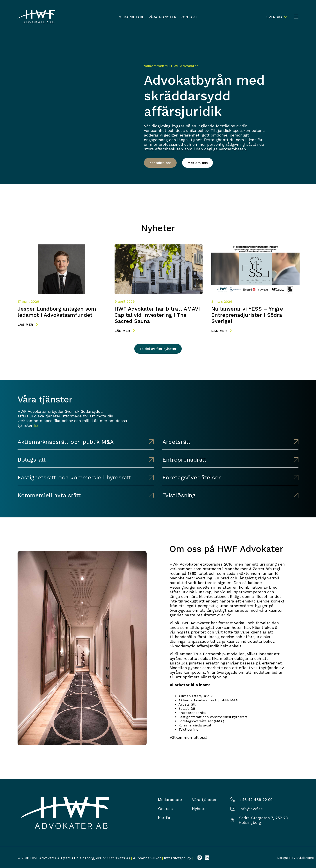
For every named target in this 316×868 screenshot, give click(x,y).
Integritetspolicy (178, 858)
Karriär (164, 818)
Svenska (275, 17)
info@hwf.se (251, 809)
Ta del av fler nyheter (158, 349)
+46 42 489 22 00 (256, 800)
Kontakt (189, 17)
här (37, 425)
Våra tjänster (162, 17)
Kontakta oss (160, 163)
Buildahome (305, 858)
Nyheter (199, 809)
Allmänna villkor (147, 858)
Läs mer (28, 325)
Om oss (165, 809)
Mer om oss (197, 163)
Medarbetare (131, 17)
